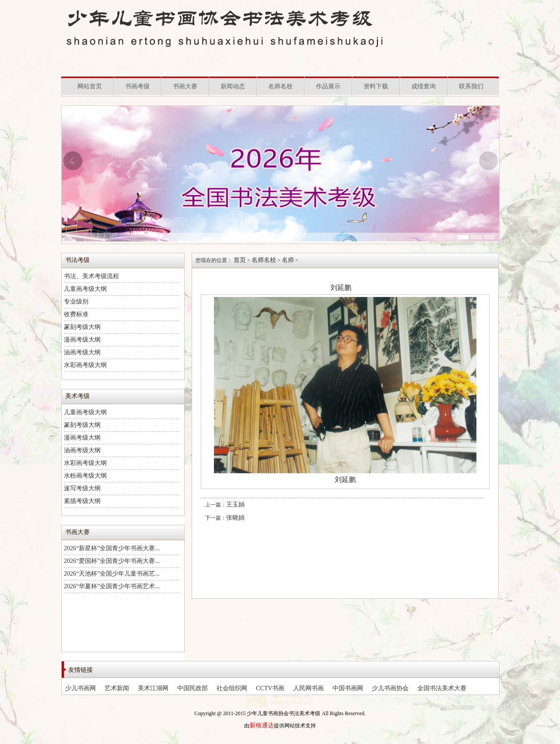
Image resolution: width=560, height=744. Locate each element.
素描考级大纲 (82, 501)
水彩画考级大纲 (85, 365)
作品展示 (328, 86)
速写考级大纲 (82, 488)
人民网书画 (308, 688)
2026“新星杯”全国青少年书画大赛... (112, 548)
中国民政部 (192, 688)
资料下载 (376, 86)
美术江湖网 (153, 688)
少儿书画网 (80, 688)
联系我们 (471, 86)
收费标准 (76, 314)
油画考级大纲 (82, 352)
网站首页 (90, 86)
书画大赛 (185, 86)
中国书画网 (348, 688)
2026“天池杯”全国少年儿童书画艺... (112, 574)
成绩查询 (423, 86)
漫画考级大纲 (82, 340)
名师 (288, 260)
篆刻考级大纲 (82, 327)
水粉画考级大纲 (85, 476)
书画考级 (137, 86)
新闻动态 (233, 86)
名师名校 (280, 86)
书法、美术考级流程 (91, 276)
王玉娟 (235, 505)
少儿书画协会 (390, 688)
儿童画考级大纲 (85, 289)
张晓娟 (235, 518)
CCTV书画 (270, 688)
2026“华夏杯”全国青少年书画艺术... (112, 586)
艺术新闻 (117, 688)
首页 (240, 260)
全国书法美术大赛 (442, 688)
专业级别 (76, 302)
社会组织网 (232, 688)
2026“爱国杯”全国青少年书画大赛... (112, 561)
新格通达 (262, 725)
